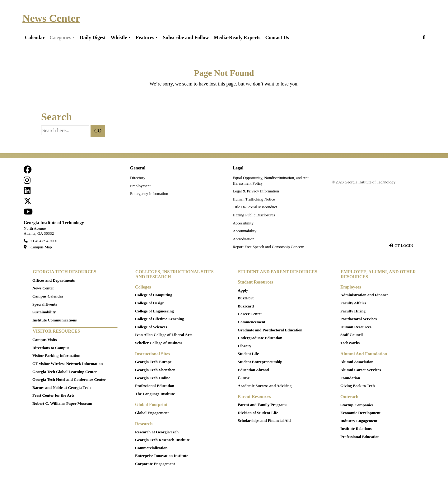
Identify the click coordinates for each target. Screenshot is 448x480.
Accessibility (243, 223)
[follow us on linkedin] (27, 192)
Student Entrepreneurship (260, 362)
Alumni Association (357, 362)
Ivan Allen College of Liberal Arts (164, 335)
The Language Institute (155, 394)
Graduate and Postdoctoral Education (270, 330)
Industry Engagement (359, 421)
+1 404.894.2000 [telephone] (44, 241)
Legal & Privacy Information (256, 191)
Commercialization (151, 448)
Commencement (252, 322)
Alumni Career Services (361, 370)
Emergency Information (149, 194)
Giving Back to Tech (358, 386)
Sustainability (44, 312)
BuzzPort (246, 298)
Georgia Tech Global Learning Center (65, 372)
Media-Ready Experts (237, 37)
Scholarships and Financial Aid (264, 421)
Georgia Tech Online (153, 378)
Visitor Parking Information (56, 356)
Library (244, 346)
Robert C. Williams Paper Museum (62, 404)
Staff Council (352, 335)
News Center (51, 18)
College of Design (150, 303)
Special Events (45, 304)
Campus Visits (45, 340)
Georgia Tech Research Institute (162, 440)
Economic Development (360, 413)
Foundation (350, 378)
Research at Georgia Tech (157, 432)
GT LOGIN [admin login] (404, 246)
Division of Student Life (258, 413)
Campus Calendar (48, 296)
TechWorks (350, 343)
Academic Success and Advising (265, 386)
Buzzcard (246, 306)
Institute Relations (356, 429)
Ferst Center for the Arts (53, 395)
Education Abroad (253, 370)
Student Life (248, 354)
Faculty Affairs (353, 303)
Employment (140, 186)
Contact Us (277, 37)
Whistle (119, 37)
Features (145, 37)
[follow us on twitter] (28, 203)
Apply (243, 290)
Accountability (245, 231)
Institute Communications (55, 320)
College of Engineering (154, 311)
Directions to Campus (51, 348)
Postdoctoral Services (359, 319)
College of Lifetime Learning (159, 319)
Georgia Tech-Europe (153, 362)
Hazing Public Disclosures (254, 215)
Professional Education (155, 386)
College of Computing (154, 295)
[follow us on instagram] (27, 182)
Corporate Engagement (155, 464)
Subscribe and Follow (186, 37)
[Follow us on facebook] (28, 171)
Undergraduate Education (260, 338)
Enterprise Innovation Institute (162, 456)
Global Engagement (152, 413)
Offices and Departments (54, 280)
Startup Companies (357, 405)
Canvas (244, 378)
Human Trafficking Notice (254, 199)
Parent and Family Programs (262, 405)
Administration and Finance (364, 295)
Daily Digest (93, 37)
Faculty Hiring (353, 311)
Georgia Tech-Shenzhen (155, 370)
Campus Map (41, 247)
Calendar (35, 37)
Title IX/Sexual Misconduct (255, 207)
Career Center (250, 314)
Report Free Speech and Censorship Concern (268, 247)
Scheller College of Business (159, 343)
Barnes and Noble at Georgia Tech (61, 388)
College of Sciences (151, 327)
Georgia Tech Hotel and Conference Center (69, 380)
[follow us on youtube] (28, 213)
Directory (138, 178)
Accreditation (244, 239)
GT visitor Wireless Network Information (68, 364)
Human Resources (356, 327)
